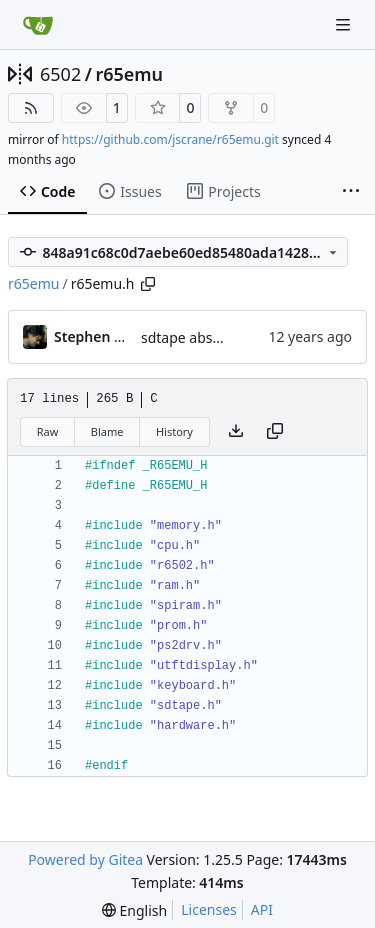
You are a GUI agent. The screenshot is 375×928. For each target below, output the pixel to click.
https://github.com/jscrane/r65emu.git (170, 139)
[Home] (38, 25)
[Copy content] (275, 432)
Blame (107, 431)
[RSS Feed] (31, 108)
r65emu (129, 74)
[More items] (351, 192)
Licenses (209, 909)
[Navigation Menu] (345, 24)
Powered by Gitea (85, 859)
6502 (60, 74)
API (262, 909)
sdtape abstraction (202, 337)
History (174, 431)
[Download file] (236, 432)
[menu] (134, 910)
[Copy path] (148, 284)
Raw (48, 431)
